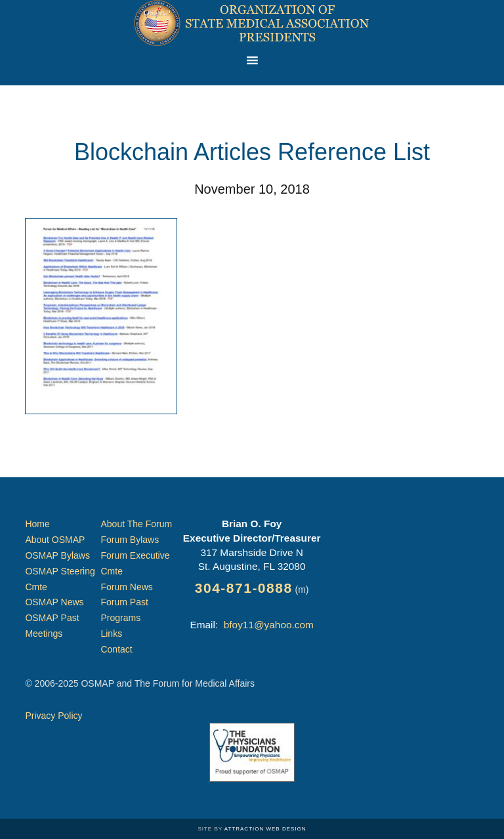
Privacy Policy (53, 716)
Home (37, 524)
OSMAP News (54, 602)
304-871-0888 (244, 588)
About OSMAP (55, 540)
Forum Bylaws (130, 540)
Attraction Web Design (265, 829)
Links (111, 634)
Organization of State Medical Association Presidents (252, 23)
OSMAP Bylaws (57, 555)
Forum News (126, 587)
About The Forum (136, 524)
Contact (116, 649)
